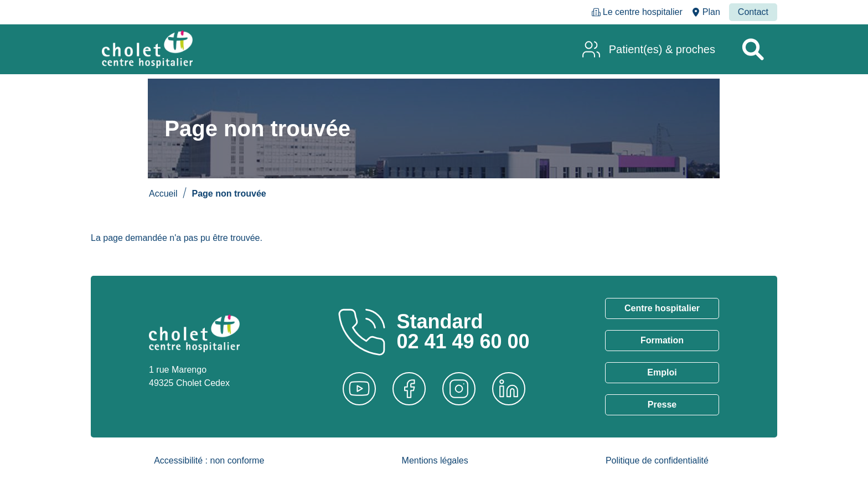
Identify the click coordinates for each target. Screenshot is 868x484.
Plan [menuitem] (711, 12)
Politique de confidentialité (657, 460)
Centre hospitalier (662, 308)
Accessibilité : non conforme (209, 460)
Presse (662, 405)
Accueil (163, 194)
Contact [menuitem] (753, 12)
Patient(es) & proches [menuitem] (662, 49)
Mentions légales (435, 460)
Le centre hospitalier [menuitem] (643, 12)
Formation (662, 340)
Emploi (662, 372)
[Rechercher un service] (753, 49)
